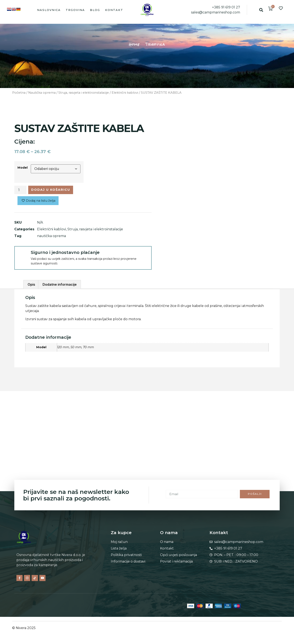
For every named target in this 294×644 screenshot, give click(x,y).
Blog (95, 10)
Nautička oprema (42, 93)
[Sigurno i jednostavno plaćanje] (22, 255)
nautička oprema (51, 237)
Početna (19, 93)
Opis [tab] (31, 286)
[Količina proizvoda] (20, 190)
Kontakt (114, 10)
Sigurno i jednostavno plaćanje (65, 254)
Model (23, 168)
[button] (261, 10)
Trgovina (75, 10)
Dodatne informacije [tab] (60, 286)
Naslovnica (49, 10)
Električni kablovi (125, 93)
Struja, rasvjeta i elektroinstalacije (84, 93)
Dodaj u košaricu (54, 190)
